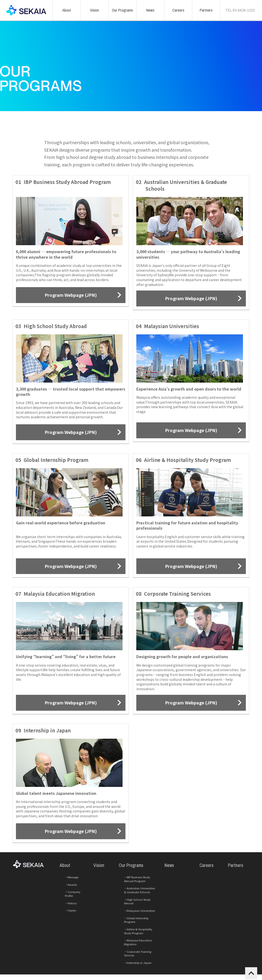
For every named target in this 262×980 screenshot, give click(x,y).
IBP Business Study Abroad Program (135, 906)
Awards (65, 910)
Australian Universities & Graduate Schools (139, 916)
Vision (95, 896)
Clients (64, 926)
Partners (232, 896)
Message (65, 904)
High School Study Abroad (135, 924)
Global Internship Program (135, 935)
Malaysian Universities (132, 929)
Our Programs (127, 896)
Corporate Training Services (136, 956)
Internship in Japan (131, 962)
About (62, 896)
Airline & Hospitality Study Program (135, 943)
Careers (203, 896)
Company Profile (70, 915)
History (64, 921)
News (166, 896)
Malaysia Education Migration (137, 950)
